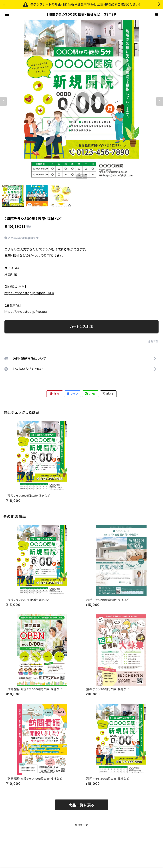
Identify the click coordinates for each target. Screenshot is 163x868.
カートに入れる (81, 327)
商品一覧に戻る (82, 805)
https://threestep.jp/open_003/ (29, 293)
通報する (153, 341)
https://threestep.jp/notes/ (26, 312)
